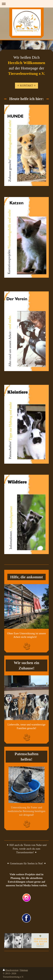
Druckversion (11, 970)
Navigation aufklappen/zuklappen (26, 4)
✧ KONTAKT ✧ (26, 86)
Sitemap (24, 970)
